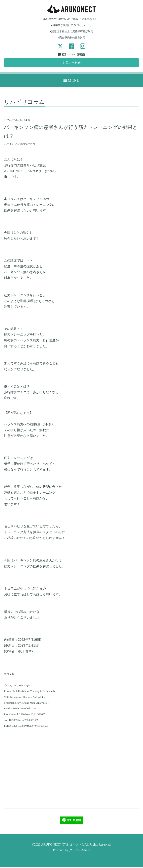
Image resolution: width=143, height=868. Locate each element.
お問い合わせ (71, 63)
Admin (86, 851)
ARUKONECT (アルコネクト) (62, 845)
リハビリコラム (24, 103)
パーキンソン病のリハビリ (20, 145)
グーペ (74, 851)
